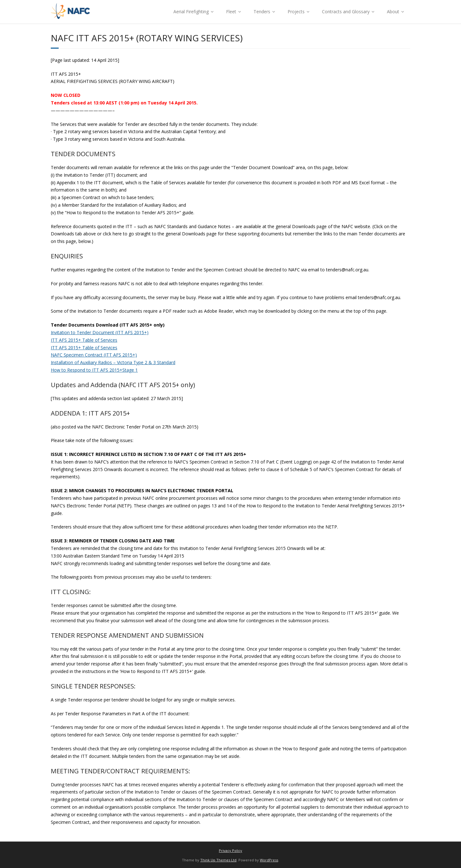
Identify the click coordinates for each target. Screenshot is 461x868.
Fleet (231, 12)
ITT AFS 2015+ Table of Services (84, 340)
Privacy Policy (230, 850)
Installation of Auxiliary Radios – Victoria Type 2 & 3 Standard (113, 362)
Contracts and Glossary (346, 12)
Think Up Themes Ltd (218, 860)
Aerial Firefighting (191, 12)
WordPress (269, 860)
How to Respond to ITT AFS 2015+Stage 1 (94, 370)
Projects (296, 12)
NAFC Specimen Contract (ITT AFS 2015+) (94, 355)
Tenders (262, 12)
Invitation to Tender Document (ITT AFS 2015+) (100, 332)
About (393, 12)
